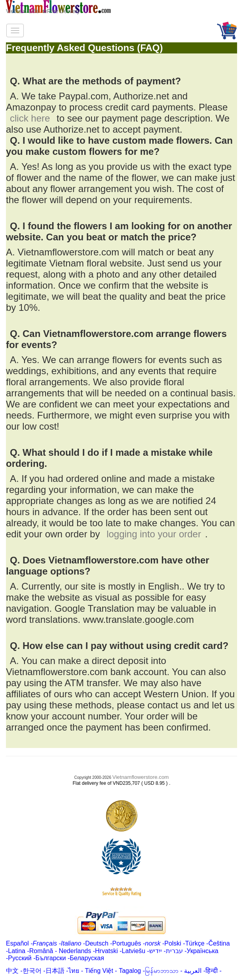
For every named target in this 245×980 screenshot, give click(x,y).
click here (30, 118)
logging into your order (154, 534)
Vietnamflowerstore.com (141, 777)
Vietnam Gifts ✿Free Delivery (43, 11)
